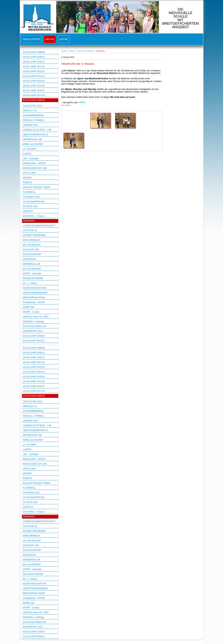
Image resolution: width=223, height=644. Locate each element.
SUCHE (64, 39)
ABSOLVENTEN (31, 39)
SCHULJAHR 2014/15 (34, 81)
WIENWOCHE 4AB (32, 139)
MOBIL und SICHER (33, 144)
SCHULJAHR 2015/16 (34, 86)
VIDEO (82, 103)
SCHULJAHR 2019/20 (34, 336)
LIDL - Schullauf (31, 159)
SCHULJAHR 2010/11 (34, 62)
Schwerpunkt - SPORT (34, 302)
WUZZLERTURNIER (33, 278)
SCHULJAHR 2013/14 (34, 76)
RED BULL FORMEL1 (34, 120)
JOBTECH (28, 211)
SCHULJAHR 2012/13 (34, 71)
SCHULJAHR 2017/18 (34, 95)
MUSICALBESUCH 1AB (35, 168)
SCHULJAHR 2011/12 (34, 67)
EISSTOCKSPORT (32, 254)
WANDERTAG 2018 (33, 331)
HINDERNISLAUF (32, 264)
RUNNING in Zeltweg (33, 322)
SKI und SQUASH (32, 245)
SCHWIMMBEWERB (33, 115)
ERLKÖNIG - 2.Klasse (34, 216)
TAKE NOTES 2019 (33, 106)
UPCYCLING (29, 173)
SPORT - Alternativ (32, 274)
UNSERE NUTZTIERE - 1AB (37, 130)
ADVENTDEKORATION (35, 288)
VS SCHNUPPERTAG (34, 202)
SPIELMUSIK (30, 259)
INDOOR (27, 178)
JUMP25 (27, 154)
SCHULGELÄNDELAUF (35, 326)
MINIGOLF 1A (30, 111)
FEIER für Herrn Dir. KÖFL (36, 317)
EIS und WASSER (32, 269)
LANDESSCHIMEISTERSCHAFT (39, 226)
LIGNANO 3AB (30, 125)
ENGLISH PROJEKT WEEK (37, 187)
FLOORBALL (29, 192)
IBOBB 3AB (29, 307)
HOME (64, 51)
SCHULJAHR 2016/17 (34, 91)
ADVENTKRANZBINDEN (35, 293)
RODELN (27, 183)
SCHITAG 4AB (30, 206)
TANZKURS (29, 221)
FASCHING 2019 (31, 197)
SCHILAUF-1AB (31, 250)
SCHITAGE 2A (30, 230)
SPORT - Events (31, 312)
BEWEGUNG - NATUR (34, 163)
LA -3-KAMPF (30, 149)
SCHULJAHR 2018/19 (34, 100)
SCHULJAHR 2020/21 (34, 341)
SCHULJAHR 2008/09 (34, 52)
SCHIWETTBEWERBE (34, 235)
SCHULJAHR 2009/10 (34, 57)
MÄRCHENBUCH (32, 240)
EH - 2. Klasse (30, 283)
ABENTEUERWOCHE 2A (36, 135)
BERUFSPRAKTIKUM (34, 298)
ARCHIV (50, 39)
